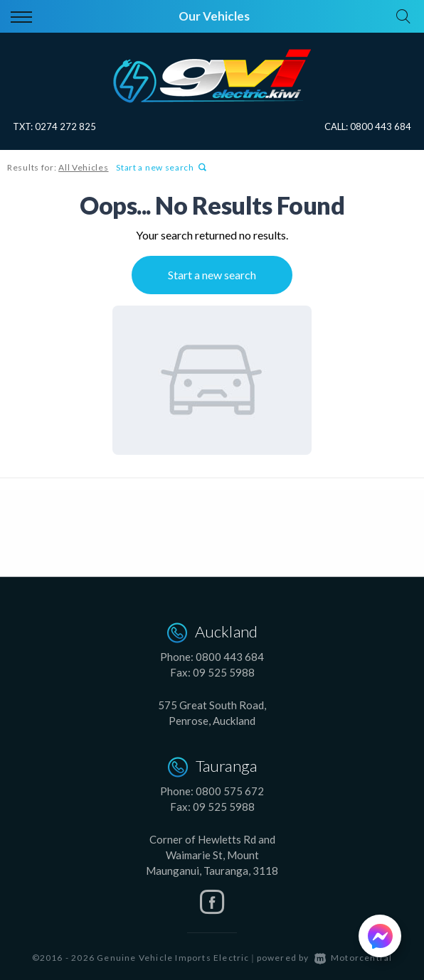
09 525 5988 (224, 672)
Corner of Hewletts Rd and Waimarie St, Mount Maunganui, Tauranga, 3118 (212, 855)
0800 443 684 (381, 126)
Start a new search (161, 167)
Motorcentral (354, 958)
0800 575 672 (230, 791)
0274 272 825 (65, 126)
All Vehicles (83, 167)
